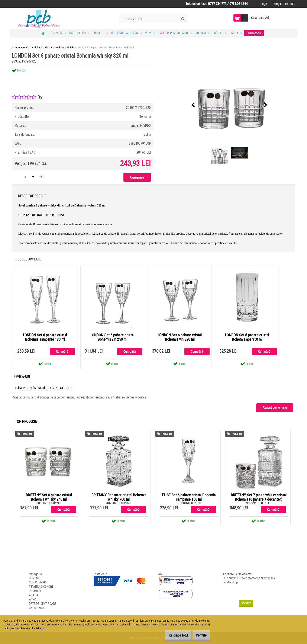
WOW (148, 33)
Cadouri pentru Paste (174, 33)
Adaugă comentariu (275, 408)
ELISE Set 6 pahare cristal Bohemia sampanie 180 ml (189, 497)
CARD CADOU (77, 33)
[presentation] (193, 105)
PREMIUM (57, 33)
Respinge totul (172, 635)
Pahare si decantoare (46, 47)
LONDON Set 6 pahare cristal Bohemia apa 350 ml (247, 337)
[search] (183, 19)
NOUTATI (201, 33)
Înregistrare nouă (284, 4)
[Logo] (39, 18)
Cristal (218, 33)
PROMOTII (98, 33)
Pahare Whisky (67, 47)
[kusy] (25, 177)
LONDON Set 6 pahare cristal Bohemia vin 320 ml (180, 337)
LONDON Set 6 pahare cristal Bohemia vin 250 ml (112, 337)
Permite (199, 635)
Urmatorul (254, 33)
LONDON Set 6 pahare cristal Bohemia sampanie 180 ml (45, 337)
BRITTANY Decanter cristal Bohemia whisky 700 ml (119, 497)
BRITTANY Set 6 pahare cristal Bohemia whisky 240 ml (49, 497)
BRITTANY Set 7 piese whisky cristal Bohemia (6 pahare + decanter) (259, 497)
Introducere (18, 47)
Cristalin (236, 33)
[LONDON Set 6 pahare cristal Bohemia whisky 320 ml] (229, 105)
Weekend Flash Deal (125, 33)
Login (264, 4)
